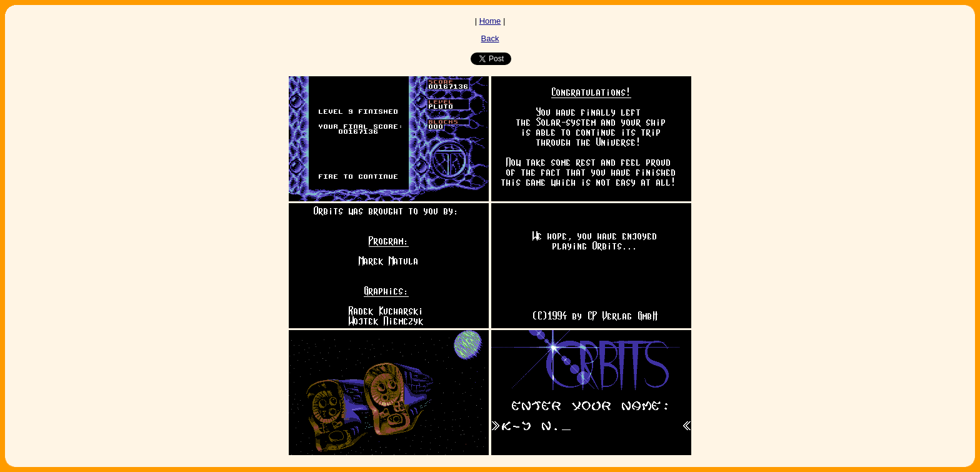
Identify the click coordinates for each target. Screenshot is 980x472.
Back (490, 38)
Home (490, 21)
